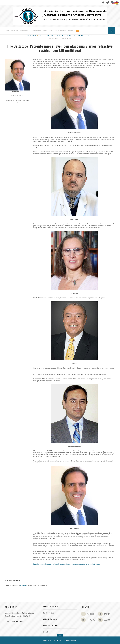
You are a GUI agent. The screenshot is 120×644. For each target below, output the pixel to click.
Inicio (7, 31)
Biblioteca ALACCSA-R (51, 625)
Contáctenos (71, 31)
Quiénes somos (15, 31)
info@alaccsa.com (18, 621)
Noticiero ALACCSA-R (25, 31)
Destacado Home (47, 36)
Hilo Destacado (64, 36)
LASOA (56, 31)
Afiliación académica (50, 619)
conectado (24, 585)
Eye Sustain (63, 31)
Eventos (51, 31)
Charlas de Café (48, 613)
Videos (45, 31)
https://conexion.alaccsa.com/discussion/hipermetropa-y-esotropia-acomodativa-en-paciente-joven (67, 564)
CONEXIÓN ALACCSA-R (36, 31)
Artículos (32, 36)
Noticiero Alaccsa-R (83, 36)
